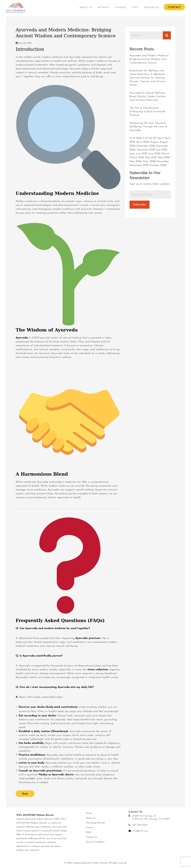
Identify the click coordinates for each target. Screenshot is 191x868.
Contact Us (92, 837)
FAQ (88, 832)
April (161, 138)
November (163, 161)
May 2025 (151, 158)
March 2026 (137, 158)
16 (131, 138)
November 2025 (139, 165)
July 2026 (162, 150)
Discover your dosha (32, 707)
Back (25, 794)
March (165, 154)
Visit (135, 8)
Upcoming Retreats (95, 823)
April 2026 (143, 142)
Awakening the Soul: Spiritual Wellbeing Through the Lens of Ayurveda (148, 127)
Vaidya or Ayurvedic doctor (56, 775)
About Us (86, 8)
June (132, 154)
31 (146, 138)
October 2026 (158, 165)
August (154, 142)
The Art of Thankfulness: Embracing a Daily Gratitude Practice (147, 112)
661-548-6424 (140, 825)
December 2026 (146, 146)
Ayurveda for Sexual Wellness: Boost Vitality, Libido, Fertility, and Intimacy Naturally (148, 96)
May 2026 (164, 158)
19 (134, 138)
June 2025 (142, 154)
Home (89, 813)
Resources (152, 8)
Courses (121, 8)
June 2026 (155, 154)
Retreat (103, 8)
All (155, 138)
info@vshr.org (140, 831)
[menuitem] (86, 7)
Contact (174, 7)
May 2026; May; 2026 (143, 161)
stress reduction (98, 670)
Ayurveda (22, 338)
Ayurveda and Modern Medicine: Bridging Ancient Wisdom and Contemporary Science (149, 59)
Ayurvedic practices (88, 638)
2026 (139, 138)
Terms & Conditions (95, 842)
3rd (150, 138)
